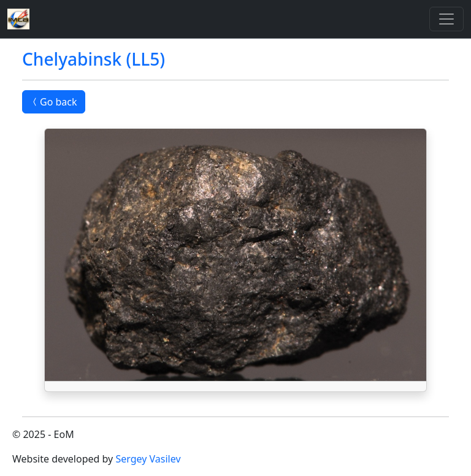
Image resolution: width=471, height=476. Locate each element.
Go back (54, 102)
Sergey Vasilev (148, 459)
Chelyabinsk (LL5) (94, 59)
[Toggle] (446, 19)
